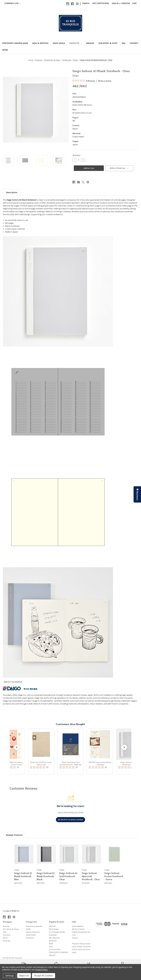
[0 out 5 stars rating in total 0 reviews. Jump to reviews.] (84, 81)
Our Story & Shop (108, 43)
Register (126, 3)
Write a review (105, 81)
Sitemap (7, 941)
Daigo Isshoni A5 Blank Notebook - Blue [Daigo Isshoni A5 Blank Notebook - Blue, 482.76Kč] (23, 876)
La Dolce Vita (55, 949)
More (5, 50)
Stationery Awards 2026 (15, 43)
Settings (10, 976)
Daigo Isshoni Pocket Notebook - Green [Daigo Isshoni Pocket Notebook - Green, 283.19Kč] (114, 876)
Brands (90, 43)
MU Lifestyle (54, 938)
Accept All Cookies (44, 976)
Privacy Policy (41, 970)
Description (12, 192)
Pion (51, 947)
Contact (134, 43)
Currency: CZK (12, 3)
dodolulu (53, 941)
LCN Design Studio (57, 932)
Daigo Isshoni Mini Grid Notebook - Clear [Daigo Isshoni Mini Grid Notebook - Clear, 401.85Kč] (91, 876)
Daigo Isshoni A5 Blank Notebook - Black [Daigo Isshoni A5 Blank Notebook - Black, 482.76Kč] (46, 876)
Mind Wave (54, 929)
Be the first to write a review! (70, 820)
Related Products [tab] (14, 835)
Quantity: (77, 155)
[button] (17, 747)
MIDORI (52, 926)
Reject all (24, 976)
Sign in (115, 3)
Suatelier (53, 935)
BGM (51, 944)
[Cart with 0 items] (134, 3)
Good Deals (59, 43)
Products (76, 43)
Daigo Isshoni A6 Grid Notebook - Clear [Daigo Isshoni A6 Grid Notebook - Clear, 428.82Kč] (68, 876)
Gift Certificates (101, 3)
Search (86, 3)
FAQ (124, 43)
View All (52, 955)
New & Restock (40, 43)
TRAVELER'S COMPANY (59, 952)
